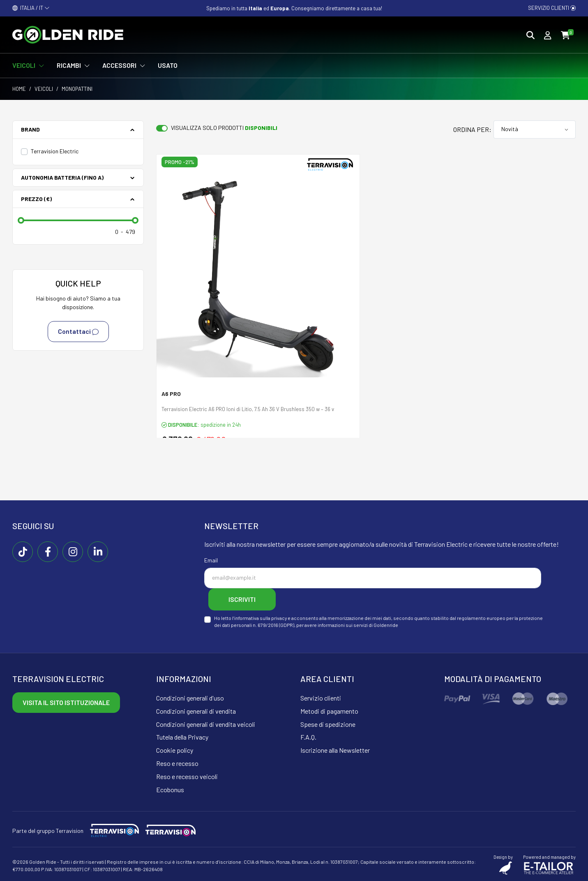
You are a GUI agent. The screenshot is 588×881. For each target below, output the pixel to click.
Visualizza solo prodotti (224, 128)
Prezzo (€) (36, 199)
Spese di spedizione (328, 724)
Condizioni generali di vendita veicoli (206, 724)
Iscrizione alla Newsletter (335, 750)
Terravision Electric (55, 151)
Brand (30, 129)
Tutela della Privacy (182, 737)
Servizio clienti (552, 8)
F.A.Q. (308, 737)
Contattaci (78, 332)
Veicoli (44, 89)
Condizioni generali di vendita (196, 711)
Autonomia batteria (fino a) (62, 177)
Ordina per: (472, 129)
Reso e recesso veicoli (187, 776)
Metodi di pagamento (329, 711)
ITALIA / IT (31, 8)
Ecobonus (170, 790)
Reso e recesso (177, 763)
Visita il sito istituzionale (66, 702)
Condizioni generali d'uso (190, 698)
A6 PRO (171, 394)
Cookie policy (175, 750)
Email (211, 560)
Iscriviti (242, 599)
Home (19, 89)
